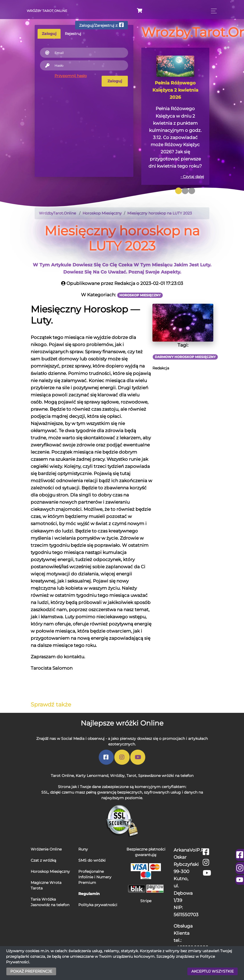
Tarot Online (62, 776)
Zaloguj (115, 81)
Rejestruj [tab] (73, 34)
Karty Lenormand (92, 776)
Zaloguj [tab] (49, 34)
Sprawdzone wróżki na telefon (166, 776)
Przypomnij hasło (71, 76)
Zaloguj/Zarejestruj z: (101, 25)
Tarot (131, 776)
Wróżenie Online (46, 849)
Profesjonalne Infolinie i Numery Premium (95, 877)
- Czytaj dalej (192, 177)
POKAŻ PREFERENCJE (31, 971)
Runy (83, 849)
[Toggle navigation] (212, 11)
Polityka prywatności (98, 905)
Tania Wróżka (43, 899)
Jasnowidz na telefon (50, 905)
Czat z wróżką (43, 860)
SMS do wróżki (92, 860)
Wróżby (117, 776)
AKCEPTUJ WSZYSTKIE (213, 971)
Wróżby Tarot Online (47, 11)
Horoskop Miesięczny (50, 871)
